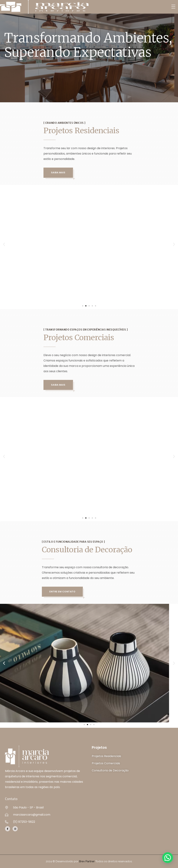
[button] (4, 244)
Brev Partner (87, 861)
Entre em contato (62, 592)
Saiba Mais (58, 173)
